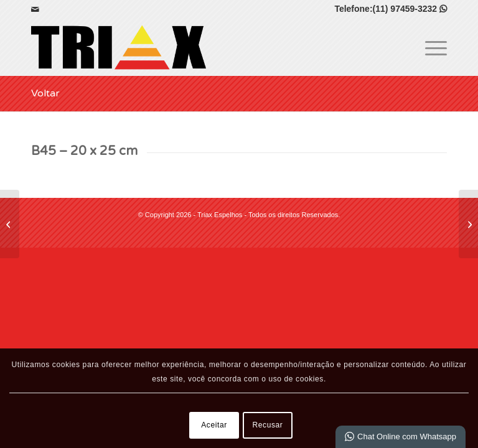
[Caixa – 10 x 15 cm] (468, 224)
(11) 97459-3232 (410, 9)
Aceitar (214, 425)
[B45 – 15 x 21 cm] (10, 224)
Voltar (45, 93)
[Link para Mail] (35, 9)
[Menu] (430, 47)
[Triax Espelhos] (119, 47)
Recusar (268, 425)
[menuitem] (430, 47)
